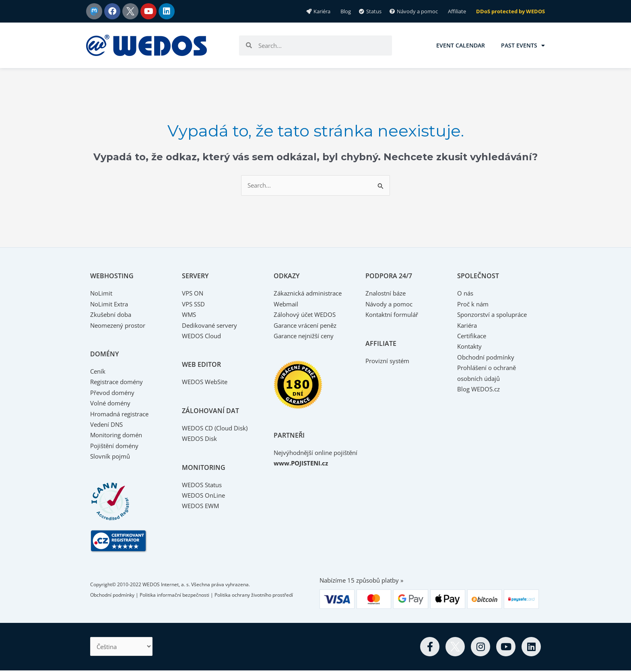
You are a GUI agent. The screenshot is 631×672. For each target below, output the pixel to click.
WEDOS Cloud (203, 336)
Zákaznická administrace (311, 294)
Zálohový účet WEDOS (307, 315)
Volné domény (112, 404)
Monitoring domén (119, 436)
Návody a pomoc (391, 304)
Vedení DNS (108, 425)
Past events (523, 45)
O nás (466, 294)
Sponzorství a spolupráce (496, 315)
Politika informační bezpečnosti (174, 595)
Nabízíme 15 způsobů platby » (365, 581)
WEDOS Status (204, 485)
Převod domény (114, 393)
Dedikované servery (212, 326)
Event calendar (461, 45)
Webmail (287, 304)
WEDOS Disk (201, 439)
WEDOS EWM (202, 507)
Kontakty (471, 347)
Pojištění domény (117, 446)
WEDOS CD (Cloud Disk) (218, 428)
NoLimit (102, 294)
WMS (190, 315)
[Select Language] (124, 648)
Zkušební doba (112, 315)
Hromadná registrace (123, 414)
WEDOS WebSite (207, 383)
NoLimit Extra (111, 304)
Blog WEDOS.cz (480, 389)
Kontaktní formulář (394, 315)
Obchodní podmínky (488, 358)
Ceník (98, 372)
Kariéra (468, 326)
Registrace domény (119, 383)
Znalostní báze (388, 294)
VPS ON (193, 294)
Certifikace (473, 336)
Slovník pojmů (111, 457)
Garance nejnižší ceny (307, 336)
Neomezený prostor (121, 326)
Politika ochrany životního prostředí (254, 595)
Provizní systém (389, 361)
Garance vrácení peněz (308, 326)
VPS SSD (195, 304)
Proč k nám (474, 304)
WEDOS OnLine (205, 496)
